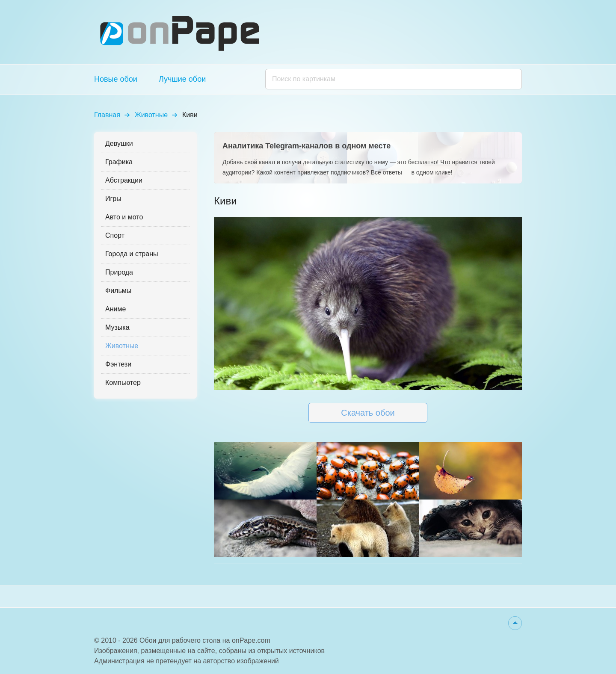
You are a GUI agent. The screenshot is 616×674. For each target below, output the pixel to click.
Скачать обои (368, 413)
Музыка (117, 327)
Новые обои (116, 79)
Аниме (115, 309)
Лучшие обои (182, 79)
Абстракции (124, 180)
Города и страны (132, 254)
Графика (119, 162)
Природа (119, 272)
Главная (107, 115)
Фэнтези (118, 364)
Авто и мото (124, 217)
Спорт (115, 235)
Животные (151, 115)
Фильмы (118, 291)
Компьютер (123, 383)
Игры (113, 199)
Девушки (119, 143)
